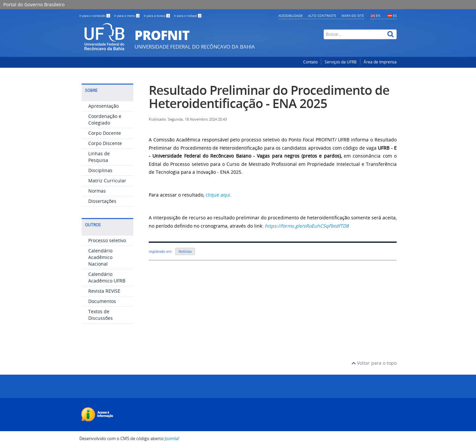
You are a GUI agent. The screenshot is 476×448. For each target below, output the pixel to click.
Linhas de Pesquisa (99, 157)
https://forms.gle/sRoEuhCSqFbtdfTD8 (307, 226)
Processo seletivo (107, 240)
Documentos (102, 301)
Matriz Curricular (107, 181)
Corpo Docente (105, 133)
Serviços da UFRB (341, 62)
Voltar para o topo (374, 363)
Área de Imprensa (380, 62)
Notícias (185, 251)
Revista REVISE (104, 291)
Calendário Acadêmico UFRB (107, 277)
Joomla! (172, 439)
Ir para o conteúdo (95, 16)
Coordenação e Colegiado (105, 119)
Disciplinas (100, 170)
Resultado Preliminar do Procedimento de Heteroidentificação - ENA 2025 (269, 97)
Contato (310, 62)
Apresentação (103, 106)
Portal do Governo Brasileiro (34, 4)
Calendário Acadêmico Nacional (100, 257)
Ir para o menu (127, 16)
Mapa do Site (353, 16)
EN (378, 16)
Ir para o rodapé (188, 16)
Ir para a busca (157, 16)
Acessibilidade (291, 16)
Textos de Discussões (100, 315)
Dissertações (102, 201)
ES (395, 16)
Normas (97, 191)
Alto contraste (322, 16)
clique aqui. (219, 195)
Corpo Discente (105, 143)
